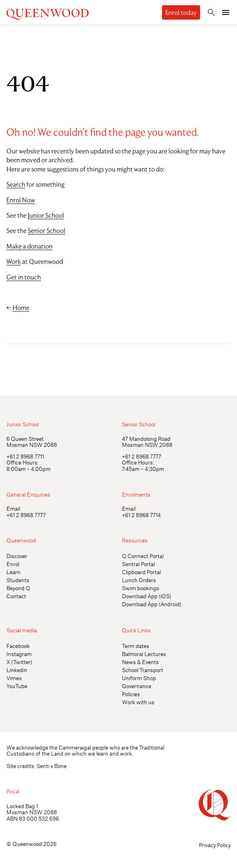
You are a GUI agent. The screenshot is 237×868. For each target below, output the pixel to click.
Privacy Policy (215, 845)
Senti (43, 766)
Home (21, 308)
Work (14, 261)
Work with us (138, 702)
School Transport (143, 670)
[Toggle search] (211, 12)
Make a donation (29, 246)
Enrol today (181, 12)
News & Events (140, 662)
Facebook (18, 646)
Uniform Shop (139, 678)
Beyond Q (18, 588)
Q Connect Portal (143, 556)
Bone (60, 766)
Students (18, 580)
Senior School (47, 230)
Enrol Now (21, 200)
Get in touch (24, 277)
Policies (131, 694)
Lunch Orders (139, 580)
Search (16, 184)
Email (13, 508)
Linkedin (17, 670)
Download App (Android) (152, 604)
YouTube (17, 686)
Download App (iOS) (147, 596)
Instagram (19, 654)
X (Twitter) (19, 662)
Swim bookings (141, 588)
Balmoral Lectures (144, 654)
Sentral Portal (138, 564)
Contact (16, 596)
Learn (13, 572)
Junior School (46, 215)
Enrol (13, 564)
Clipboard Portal (141, 572)
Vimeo (14, 678)
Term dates (136, 646)
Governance (137, 686)
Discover (17, 556)
